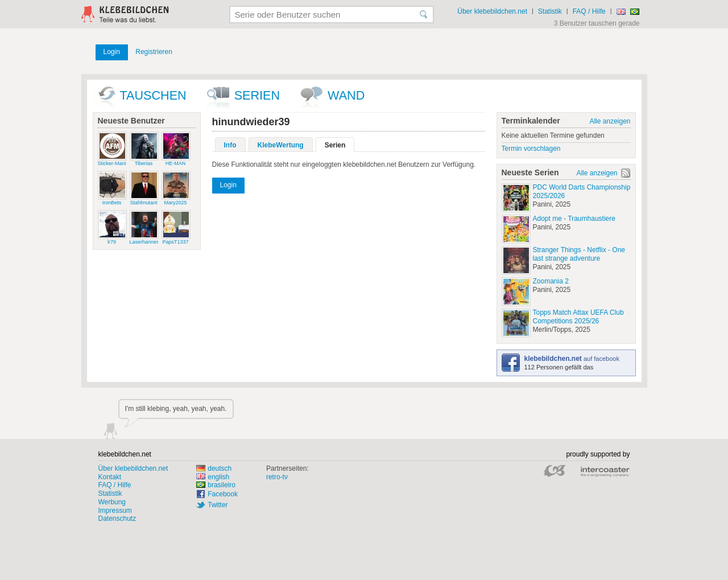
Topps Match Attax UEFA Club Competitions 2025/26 (578, 317)
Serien (257, 95)
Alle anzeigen (610, 121)
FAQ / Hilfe (589, 11)
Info (230, 145)
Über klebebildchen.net (492, 11)
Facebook (223, 494)
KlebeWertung (281, 145)
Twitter (218, 505)
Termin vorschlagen (531, 149)
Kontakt (110, 477)
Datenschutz (117, 519)
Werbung (112, 502)
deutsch (214, 468)
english (213, 477)
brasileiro (216, 485)
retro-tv (277, 477)
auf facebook (572, 359)
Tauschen (153, 95)
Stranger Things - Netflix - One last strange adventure (579, 254)
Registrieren (154, 52)
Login (112, 52)
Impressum (115, 511)
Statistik (550, 11)
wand (346, 95)
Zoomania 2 (551, 281)
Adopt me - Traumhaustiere (574, 219)
